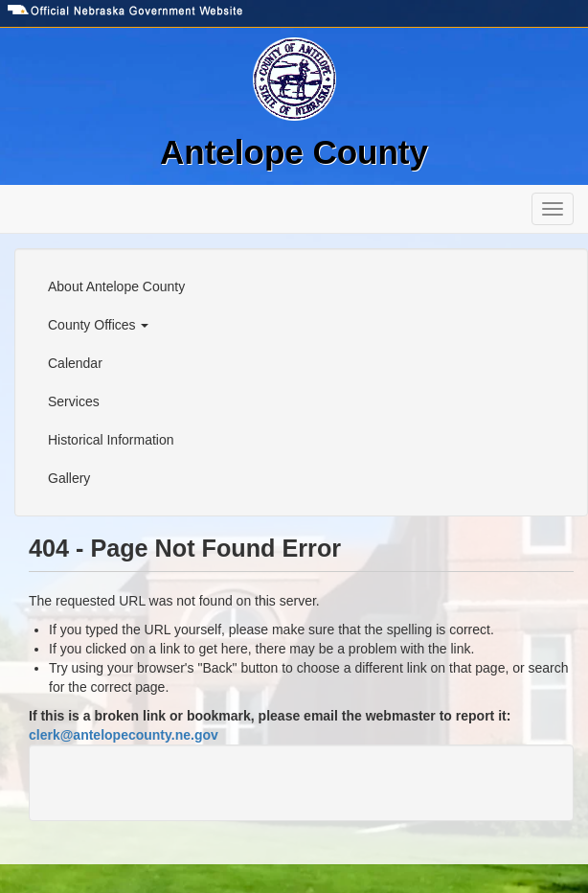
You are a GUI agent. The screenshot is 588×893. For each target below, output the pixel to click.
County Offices (98, 325)
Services (74, 401)
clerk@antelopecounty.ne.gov (124, 735)
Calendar (75, 363)
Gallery (69, 478)
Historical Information (111, 440)
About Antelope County (116, 286)
